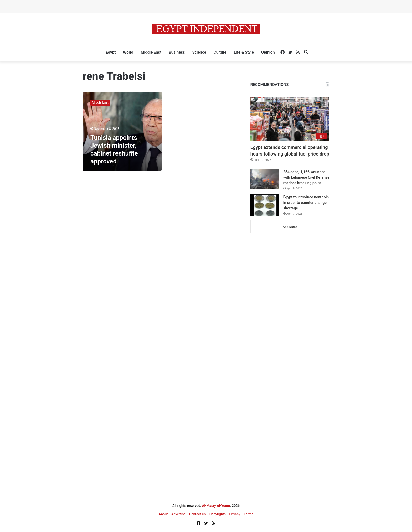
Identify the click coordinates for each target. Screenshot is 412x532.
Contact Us (198, 514)
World (128, 52)
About (163, 514)
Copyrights (218, 514)
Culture (220, 52)
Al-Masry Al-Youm (216, 506)
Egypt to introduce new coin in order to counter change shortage (306, 203)
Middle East (151, 52)
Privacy (235, 514)
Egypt (111, 52)
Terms (248, 514)
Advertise (179, 514)
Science (199, 52)
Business (177, 52)
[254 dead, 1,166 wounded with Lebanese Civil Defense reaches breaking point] (265, 179)
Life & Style (244, 52)
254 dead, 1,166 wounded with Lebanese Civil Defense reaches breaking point (306, 177)
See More (290, 227)
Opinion (268, 52)
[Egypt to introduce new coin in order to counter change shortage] (265, 205)
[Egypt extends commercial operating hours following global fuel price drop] (290, 119)
